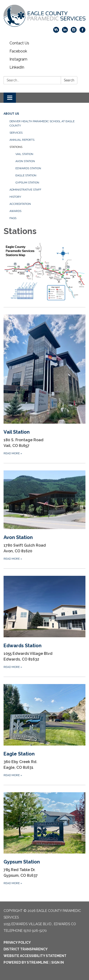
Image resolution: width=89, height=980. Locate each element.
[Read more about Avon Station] (44, 516)
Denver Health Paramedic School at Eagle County (42, 123)
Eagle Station (26, 175)
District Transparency (26, 949)
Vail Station (24, 154)
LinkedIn (17, 67)
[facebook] (82, 31)
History (15, 197)
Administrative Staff (25, 190)
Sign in (58, 962)
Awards (15, 211)
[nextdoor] (56, 31)
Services (16, 133)
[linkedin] (65, 31)
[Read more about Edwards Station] (44, 623)
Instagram (18, 59)
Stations (16, 147)
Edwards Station (28, 168)
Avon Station (25, 161)
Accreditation (20, 204)
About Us (11, 114)
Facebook (18, 51)
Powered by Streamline (26, 962)
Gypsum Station (27, 183)
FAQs (13, 218)
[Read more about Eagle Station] (44, 731)
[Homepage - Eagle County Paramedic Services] (44, 16)
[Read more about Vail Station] (44, 385)
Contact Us (19, 43)
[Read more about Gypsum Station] (44, 839)
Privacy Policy (17, 942)
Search (69, 80)
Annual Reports (22, 140)
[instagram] (74, 31)
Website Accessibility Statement (35, 956)
